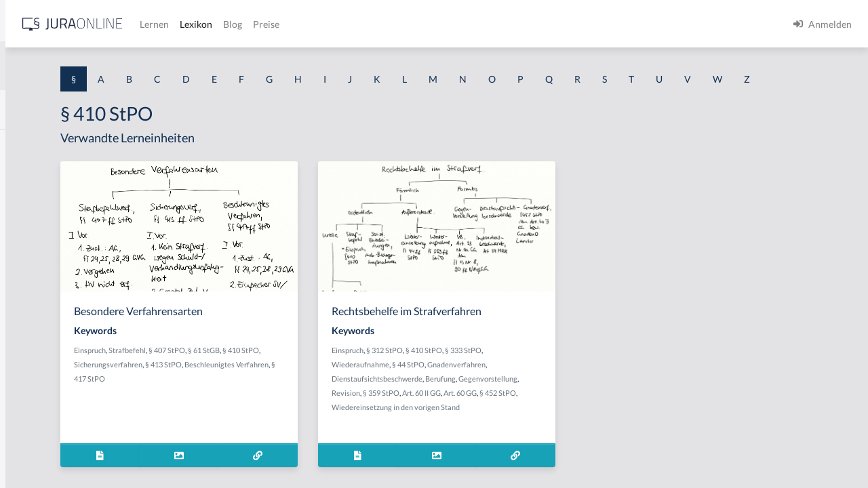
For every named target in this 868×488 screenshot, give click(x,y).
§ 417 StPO (346, 404)
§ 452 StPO (526, 432)
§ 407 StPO (334, 375)
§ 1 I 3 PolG (35, 388)
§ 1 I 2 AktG (35, 327)
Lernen (366, 24)
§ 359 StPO (569, 418)
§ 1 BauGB (33, 175)
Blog (444, 24)
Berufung (567, 404)
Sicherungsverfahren (295, 389)
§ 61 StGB (371, 375)
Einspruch (257, 375)
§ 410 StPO (550, 375)
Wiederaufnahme (487, 389)
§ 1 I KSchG (35, 419)
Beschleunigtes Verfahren (283, 404)
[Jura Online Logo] (284, 24)
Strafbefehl (294, 375)
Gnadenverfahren (583, 389)
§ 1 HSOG (31, 266)
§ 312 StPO (511, 375)
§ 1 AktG (29, 144)
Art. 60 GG (488, 432)
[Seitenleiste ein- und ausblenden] (195, 21)
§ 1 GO (25, 205)
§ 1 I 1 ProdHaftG (47, 297)
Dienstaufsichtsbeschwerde (503, 404)
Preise (478, 24)
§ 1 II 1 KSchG (40, 449)
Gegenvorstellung (487, 418)
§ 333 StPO (589, 375)
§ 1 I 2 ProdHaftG (47, 358)
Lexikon (408, 24)
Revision (534, 418)
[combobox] (108, 66)
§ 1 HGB (28, 236)
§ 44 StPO (534, 389)
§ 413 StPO (351, 389)
